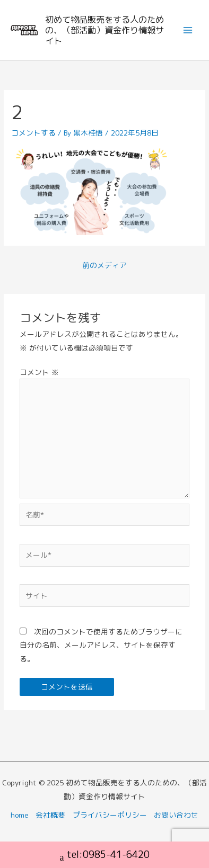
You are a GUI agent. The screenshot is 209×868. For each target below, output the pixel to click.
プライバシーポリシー (110, 815)
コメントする (33, 133)
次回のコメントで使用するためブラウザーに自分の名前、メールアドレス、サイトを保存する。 (101, 645)
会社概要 (50, 815)
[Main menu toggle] (188, 30)
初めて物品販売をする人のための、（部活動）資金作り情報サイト (104, 30)
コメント (39, 372)
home (20, 815)
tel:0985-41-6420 (105, 856)
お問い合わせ (176, 815)
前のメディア (104, 265)
